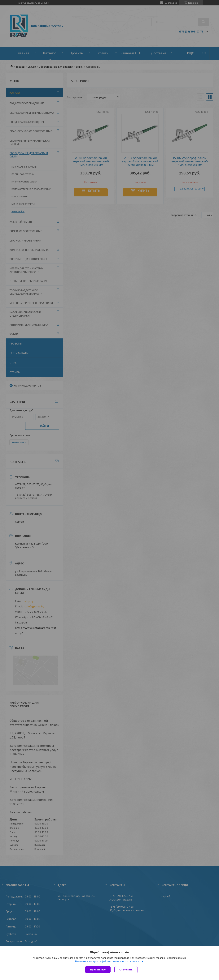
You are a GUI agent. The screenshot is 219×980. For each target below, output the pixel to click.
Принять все (98, 970)
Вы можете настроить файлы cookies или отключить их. (108, 961)
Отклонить (126, 970)
